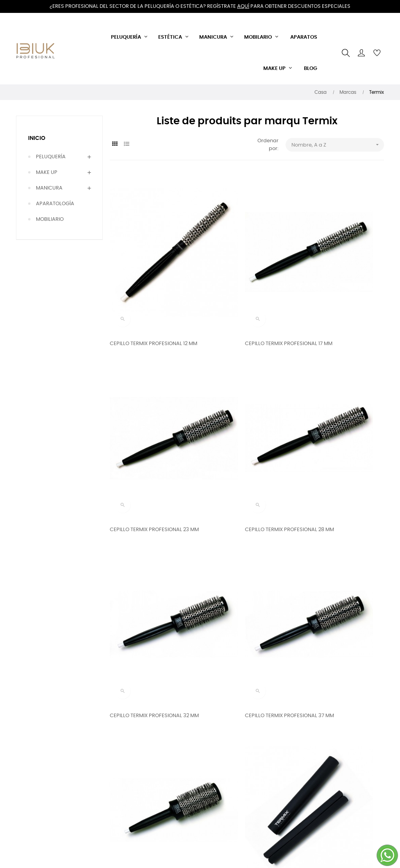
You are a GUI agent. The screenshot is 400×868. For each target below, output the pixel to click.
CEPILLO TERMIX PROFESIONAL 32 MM (243, 438)
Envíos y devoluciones (137, 747)
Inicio (37, 138)
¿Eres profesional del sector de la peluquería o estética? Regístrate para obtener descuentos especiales (200, 6)
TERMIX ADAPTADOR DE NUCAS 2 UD (243, 580)
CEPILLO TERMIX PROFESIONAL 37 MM (337, 438)
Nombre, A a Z (338, 145)
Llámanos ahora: (193, 760)
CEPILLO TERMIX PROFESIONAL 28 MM (149, 438)
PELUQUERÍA (51, 157)
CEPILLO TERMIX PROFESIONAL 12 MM (149, 296)
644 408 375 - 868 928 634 (200, 778)
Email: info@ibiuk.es (197, 796)
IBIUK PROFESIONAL (196, 810)
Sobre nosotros (129, 783)
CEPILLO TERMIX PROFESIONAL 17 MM (242, 296)
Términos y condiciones (125, 765)
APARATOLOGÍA (55, 204)
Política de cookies (133, 811)
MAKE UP (47, 173)
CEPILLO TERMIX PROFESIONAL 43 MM (150, 580)
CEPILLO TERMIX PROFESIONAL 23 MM (337, 296)
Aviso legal (123, 797)
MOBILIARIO (50, 219)
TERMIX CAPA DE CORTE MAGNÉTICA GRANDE (326, 580)
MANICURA (49, 188)
